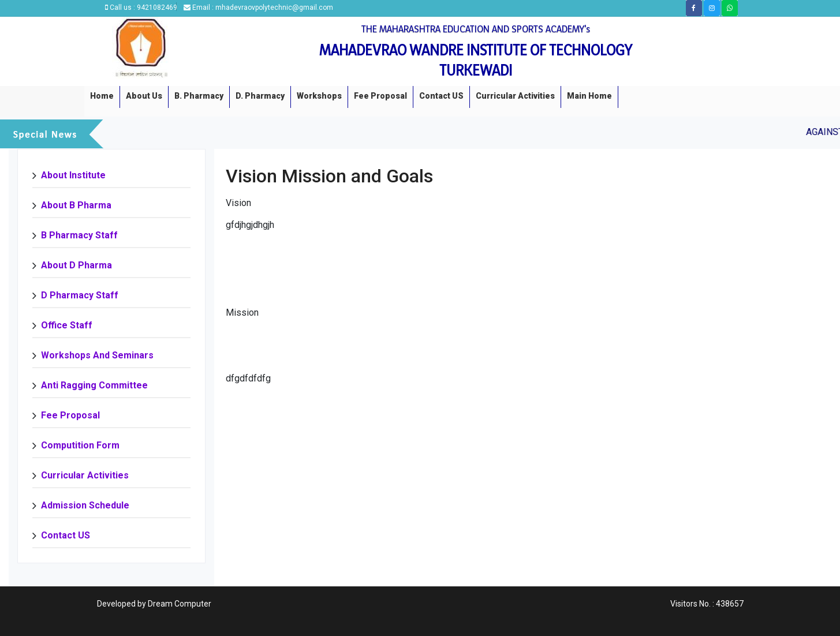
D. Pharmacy (260, 96)
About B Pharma (76, 205)
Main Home (589, 96)
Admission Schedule (85, 505)
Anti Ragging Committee (94, 385)
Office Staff (67, 325)
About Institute (73, 175)
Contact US (441, 96)
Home (102, 96)
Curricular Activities (515, 96)
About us (144, 96)
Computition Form (80, 445)
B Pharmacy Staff (79, 235)
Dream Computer (180, 604)
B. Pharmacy (199, 96)
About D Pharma (76, 265)
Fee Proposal (380, 96)
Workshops (319, 96)
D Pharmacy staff (80, 295)
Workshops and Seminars (97, 355)
